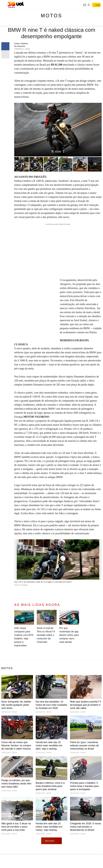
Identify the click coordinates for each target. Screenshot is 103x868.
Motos (52, 16)
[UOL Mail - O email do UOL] (85, 5)
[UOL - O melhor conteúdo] (16, 5)
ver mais (52, 841)
